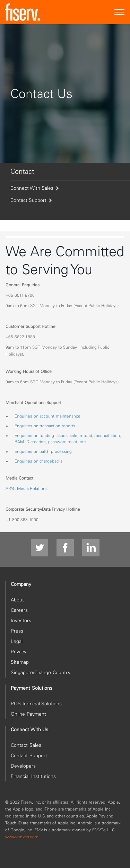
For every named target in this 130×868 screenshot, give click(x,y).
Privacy (19, 652)
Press (17, 631)
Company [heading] (21, 584)
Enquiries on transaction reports (45, 426)
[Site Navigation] (120, 12)
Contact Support (31, 200)
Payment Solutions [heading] (32, 688)
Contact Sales (26, 745)
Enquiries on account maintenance (47, 416)
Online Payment (28, 714)
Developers (23, 766)
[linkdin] (91, 548)
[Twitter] (40, 548)
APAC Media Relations (27, 488)
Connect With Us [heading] (29, 730)
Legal (17, 641)
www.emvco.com (22, 837)
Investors (21, 620)
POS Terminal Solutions (36, 704)
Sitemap (20, 662)
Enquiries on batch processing (43, 451)
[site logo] (23, 12)
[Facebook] (65, 548)
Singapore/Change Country (41, 672)
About (17, 600)
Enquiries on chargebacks (38, 461)
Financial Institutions (33, 776)
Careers (19, 610)
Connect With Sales (34, 188)
